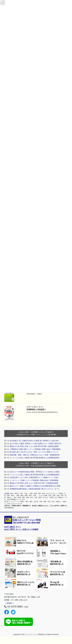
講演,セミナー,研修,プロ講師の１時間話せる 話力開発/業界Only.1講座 (35, 486)
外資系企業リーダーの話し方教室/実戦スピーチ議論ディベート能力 (34, 477)
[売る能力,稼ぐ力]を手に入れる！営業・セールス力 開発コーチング (34, 452)
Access (9, 603)
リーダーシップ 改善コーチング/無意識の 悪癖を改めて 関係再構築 (34, 480)
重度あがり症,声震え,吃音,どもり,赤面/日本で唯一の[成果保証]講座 (34, 483)
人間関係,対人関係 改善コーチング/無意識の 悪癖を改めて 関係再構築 (35, 449)
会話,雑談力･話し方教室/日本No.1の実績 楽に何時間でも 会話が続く (35, 441)
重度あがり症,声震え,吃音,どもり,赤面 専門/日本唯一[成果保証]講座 (34, 446)
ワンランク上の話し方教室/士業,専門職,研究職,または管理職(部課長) (35, 458)
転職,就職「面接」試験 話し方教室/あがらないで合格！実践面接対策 (35, 455)
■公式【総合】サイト (13, 527)
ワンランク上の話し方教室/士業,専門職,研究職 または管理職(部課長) (35, 475)
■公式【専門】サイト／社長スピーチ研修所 (21, 529)
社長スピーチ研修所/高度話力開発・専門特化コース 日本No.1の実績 (34, 472)
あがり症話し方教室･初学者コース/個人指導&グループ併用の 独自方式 (35, 444)
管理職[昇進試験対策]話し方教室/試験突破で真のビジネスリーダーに (35, 489)
